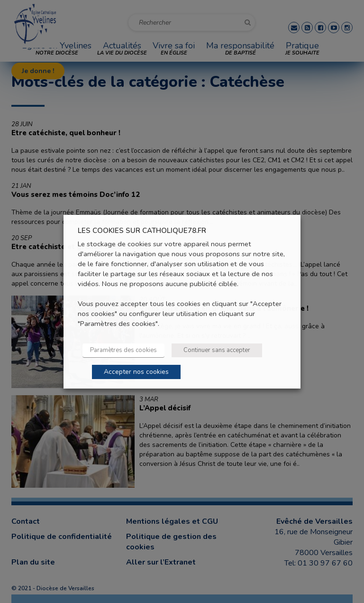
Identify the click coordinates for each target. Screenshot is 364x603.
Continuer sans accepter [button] (217, 350)
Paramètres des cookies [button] (123, 350)
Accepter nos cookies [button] (136, 372)
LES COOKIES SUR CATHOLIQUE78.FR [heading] (142, 230)
